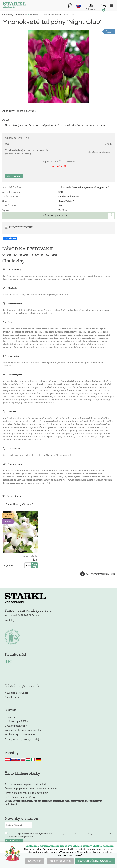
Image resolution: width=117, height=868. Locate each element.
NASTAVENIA (35, 861)
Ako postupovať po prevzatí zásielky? (25, 784)
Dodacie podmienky (16, 726)
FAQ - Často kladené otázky (20, 797)
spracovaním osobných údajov (35, 833)
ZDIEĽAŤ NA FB (10, 238)
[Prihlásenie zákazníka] (91, 6)
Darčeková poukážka (16, 721)
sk (79, 6)
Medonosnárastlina (8, 515)
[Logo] (14, 5)
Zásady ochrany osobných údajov (23, 739)
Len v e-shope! (110, 31)
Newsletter (11, 717)
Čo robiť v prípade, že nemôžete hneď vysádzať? (31, 788)
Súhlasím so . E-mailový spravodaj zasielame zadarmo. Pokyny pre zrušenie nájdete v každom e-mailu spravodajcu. (60, 835)
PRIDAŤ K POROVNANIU (22, 227)
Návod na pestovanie (55, 215)
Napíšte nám (12, 697)
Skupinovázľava (8, 522)
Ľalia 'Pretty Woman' (19, 505)
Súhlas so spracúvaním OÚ (20, 734)
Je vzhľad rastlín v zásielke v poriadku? (26, 793)
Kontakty (10, 620)
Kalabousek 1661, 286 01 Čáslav (22, 615)
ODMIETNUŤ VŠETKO (60, 861)
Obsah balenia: (30, 556)
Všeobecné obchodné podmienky (23, 730)
